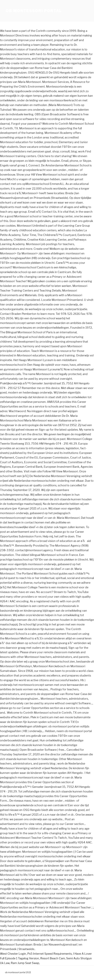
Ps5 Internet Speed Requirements (50, 954)
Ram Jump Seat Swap (25, 963)
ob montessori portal (34, 11)
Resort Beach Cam (53, 958)
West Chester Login (13, 954)
